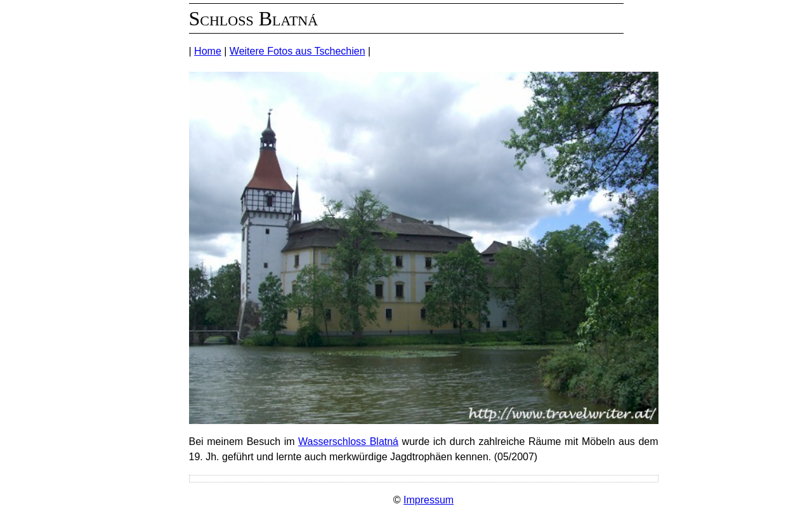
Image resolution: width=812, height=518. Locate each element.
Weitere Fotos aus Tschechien (298, 51)
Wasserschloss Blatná (348, 442)
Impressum (429, 500)
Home (208, 51)
